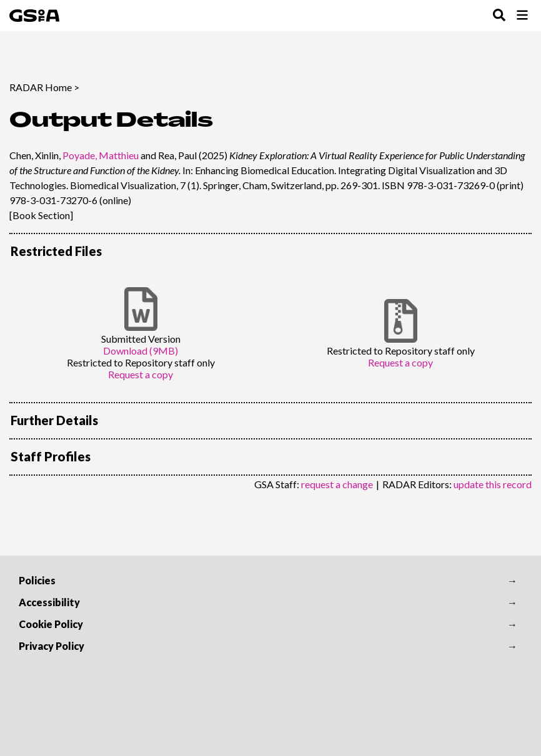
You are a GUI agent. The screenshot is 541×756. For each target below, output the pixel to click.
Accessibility (49, 602)
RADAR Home (41, 87)
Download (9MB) (141, 351)
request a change (337, 484)
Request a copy (141, 374)
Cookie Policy (51, 624)
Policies (37, 580)
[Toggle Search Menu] (499, 16)
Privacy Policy (52, 646)
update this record (493, 484)
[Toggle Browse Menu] (522, 16)
